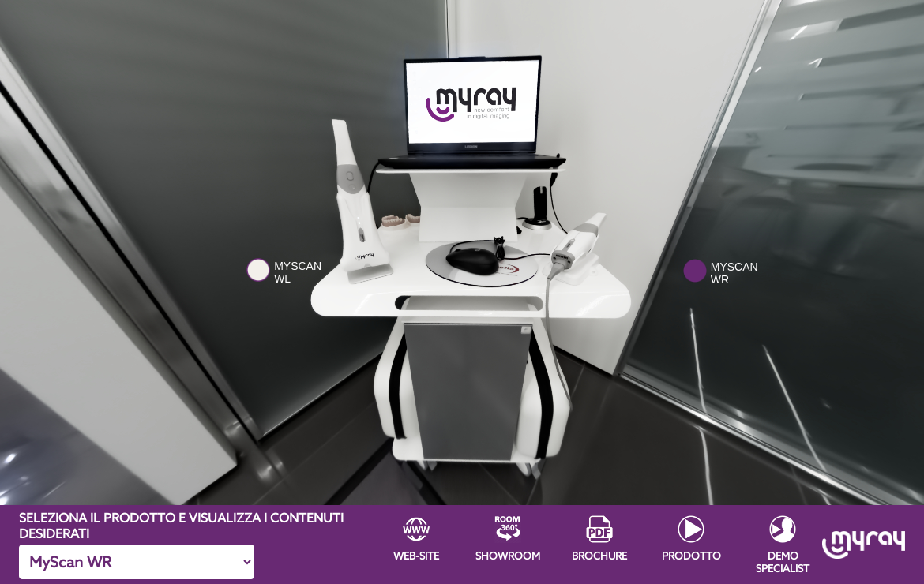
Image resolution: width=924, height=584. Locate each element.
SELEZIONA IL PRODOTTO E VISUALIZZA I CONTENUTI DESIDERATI (181, 526)
